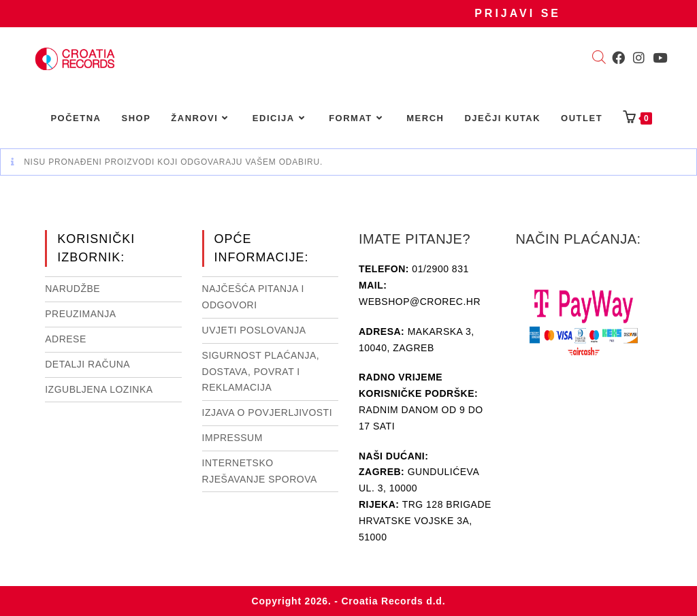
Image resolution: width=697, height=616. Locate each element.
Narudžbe (72, 289)
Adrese (66, 339)
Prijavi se (518, 13)
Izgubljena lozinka (99, 389)
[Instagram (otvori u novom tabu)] (639, 58)
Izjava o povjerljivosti (267, 412)
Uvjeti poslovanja (254, 330)
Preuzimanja (80, 314)
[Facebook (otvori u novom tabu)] (618, 58)
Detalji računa (87, 364)
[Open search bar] (599, 59)
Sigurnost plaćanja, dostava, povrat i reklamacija (261, 372)
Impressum (232, 438)
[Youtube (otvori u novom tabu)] (660, 58)
